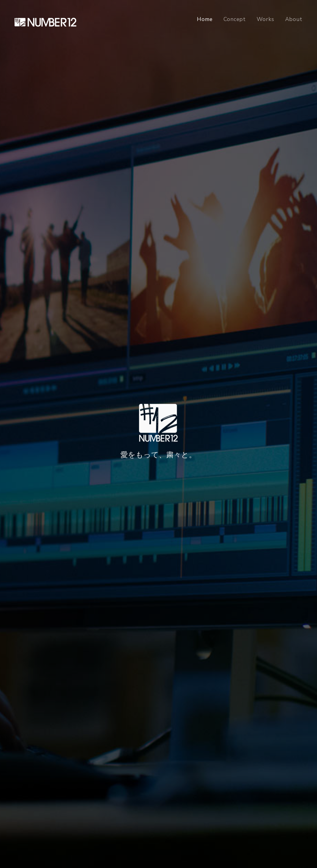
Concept (235, 19)
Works (265, 19)
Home (205, 19)
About (294, 19)
